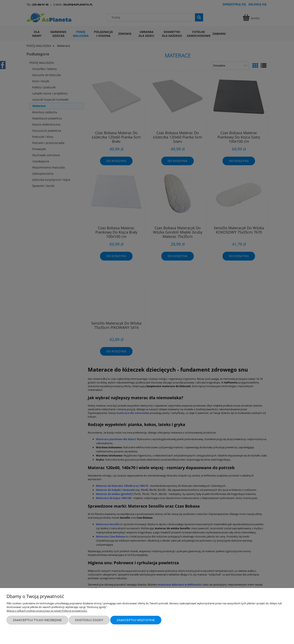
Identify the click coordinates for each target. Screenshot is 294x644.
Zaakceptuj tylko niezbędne (37, 620)
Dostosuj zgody (89, 620)
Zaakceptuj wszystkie (136, 620)
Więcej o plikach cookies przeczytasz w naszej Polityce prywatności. (47, 611)
